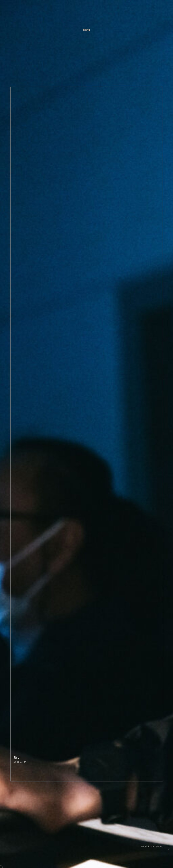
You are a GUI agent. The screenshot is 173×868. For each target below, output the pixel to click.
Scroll (168, 851)
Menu (87, 30)
